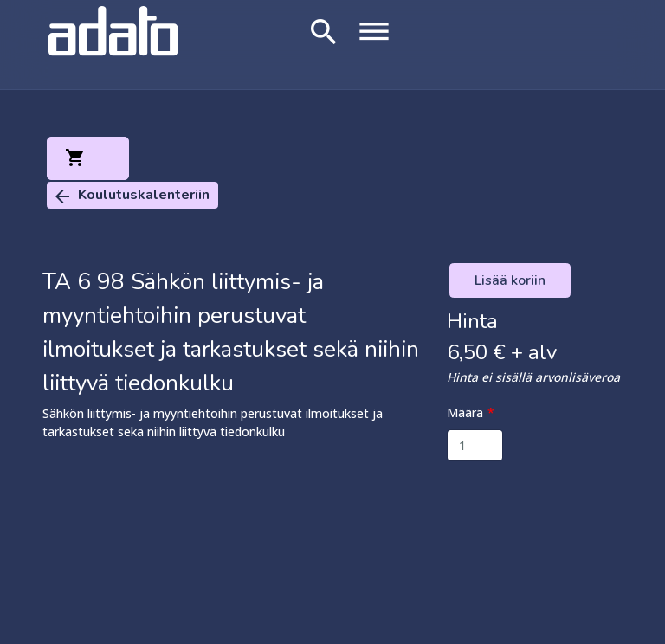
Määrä (465, 412)
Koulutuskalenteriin (131, 196)
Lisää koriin (510, 280)
